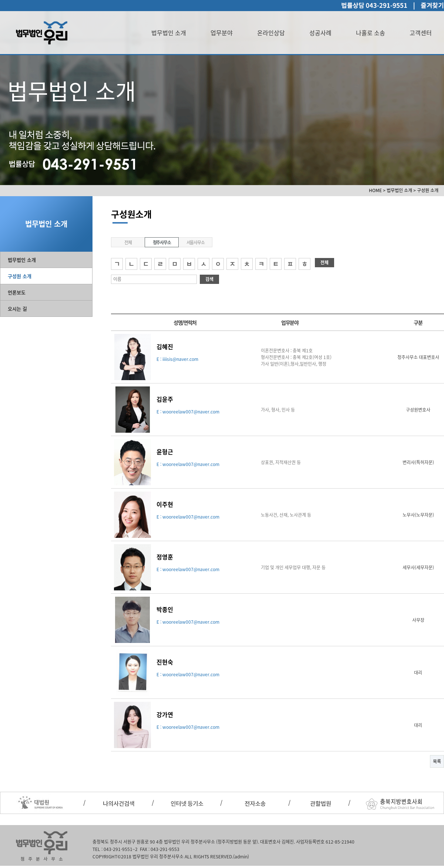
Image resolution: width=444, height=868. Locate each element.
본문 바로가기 (0, 0)
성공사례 (320, 33)
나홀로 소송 (371, 33)
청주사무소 (162, 242)
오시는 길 (17, 309)
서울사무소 (196, 242)
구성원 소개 (20, 276)
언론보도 (17, 292)
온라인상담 (271, 33)
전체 (128, 242)
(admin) (241, 857)
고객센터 (421, 33)
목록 (437, 761)
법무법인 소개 (169, 33)
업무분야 (222, 33)
